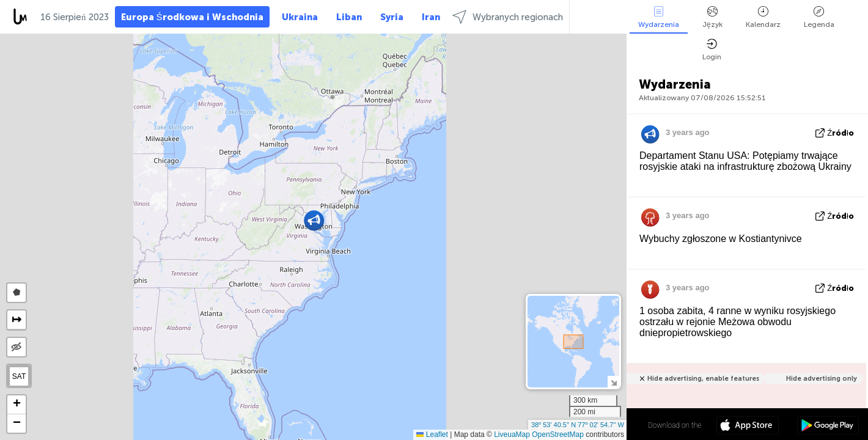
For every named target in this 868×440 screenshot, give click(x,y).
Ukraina (300, 17)
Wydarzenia (659, 17)
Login (712, 50)
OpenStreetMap (558, 435)
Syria (392, 17)
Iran (431, 17)
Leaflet (432, 435)
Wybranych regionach (508, 17)
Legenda (819, 17)
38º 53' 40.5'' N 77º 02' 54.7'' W (578, 425)
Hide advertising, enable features (703, 379)
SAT (19, 376)
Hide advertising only (822, 379)
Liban (349, 17)
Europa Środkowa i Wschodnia (192, 17)
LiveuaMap (512, 435)
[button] (314, 220)
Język (712, 17)
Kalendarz (763, 17)
